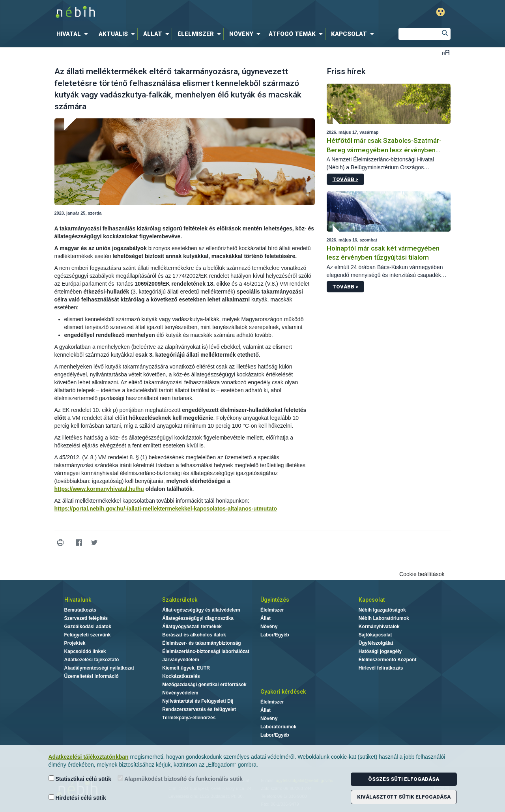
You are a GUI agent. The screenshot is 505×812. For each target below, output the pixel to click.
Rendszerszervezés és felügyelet (199, 709)
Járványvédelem (180, 660)
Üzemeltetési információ (92, 676)
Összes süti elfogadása (404, 779)
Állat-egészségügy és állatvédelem (201, 610)
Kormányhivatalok (379, 627)
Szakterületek (180, 600)
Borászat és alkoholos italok (194, 635)
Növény (269, 627)
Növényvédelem (180, 693)
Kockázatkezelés (181, 676)
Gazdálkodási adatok (88, 627)
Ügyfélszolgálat (376, 643)
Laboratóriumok (278, 727)
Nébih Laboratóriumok (384, 618)
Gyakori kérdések (283, 692)
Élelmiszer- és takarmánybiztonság (201, 643)
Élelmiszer (272, 610)
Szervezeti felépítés (86, 618)
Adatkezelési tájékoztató (92, 660)
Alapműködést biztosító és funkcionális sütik (180, 779)
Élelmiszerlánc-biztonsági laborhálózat (206, 651)
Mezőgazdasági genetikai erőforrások (204, 685)
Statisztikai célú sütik (80, 779)
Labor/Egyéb (275, 635)
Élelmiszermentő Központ (388, 660)
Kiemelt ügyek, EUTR (186, 668)
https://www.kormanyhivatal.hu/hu (99, 489)
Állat (266, 618)
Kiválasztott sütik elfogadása (404, 797)
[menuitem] (74, 34)
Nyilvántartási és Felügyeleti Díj (198, 701)
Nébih (168, 12)
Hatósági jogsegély (380, 651)
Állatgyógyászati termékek (192, 627)
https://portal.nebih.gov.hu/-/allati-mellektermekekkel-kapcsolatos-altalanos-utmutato (166, 509)
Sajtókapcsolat (375, 635)
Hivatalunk (78, 600)
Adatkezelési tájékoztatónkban (89, 757)
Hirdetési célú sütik (77, 798)
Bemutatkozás (80, 610)
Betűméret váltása (446, 52)
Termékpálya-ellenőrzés (189, 718)
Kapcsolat (372, 600)
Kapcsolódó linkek (85, 651)
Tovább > (345, 179)
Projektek (75, 643)
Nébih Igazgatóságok (382, 610)
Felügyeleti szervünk (88, 635)
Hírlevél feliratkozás (381, 668)
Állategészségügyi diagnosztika (198, 618)
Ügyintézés (275, 600)
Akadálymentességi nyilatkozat (99, 668)
